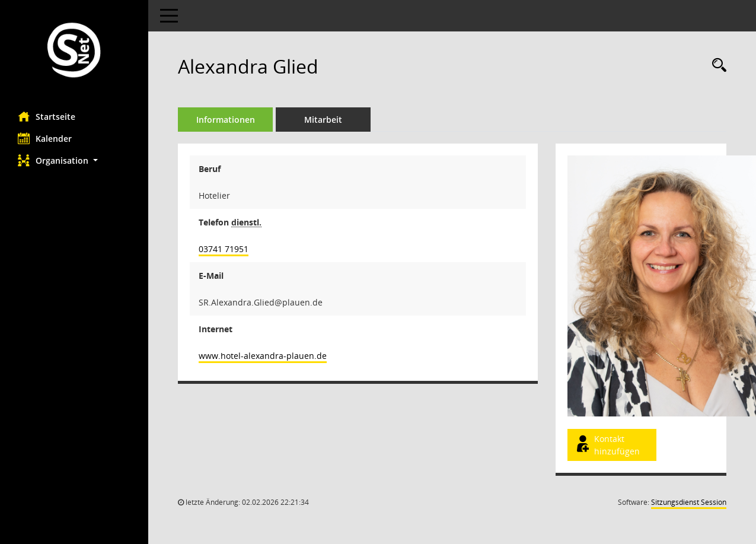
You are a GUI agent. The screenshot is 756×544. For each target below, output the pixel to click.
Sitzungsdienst (689, 502)
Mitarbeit (323, 120)
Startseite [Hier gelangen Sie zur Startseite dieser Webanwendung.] (47, 116)
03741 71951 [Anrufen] (224, 249)
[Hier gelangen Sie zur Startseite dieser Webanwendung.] (74, 51)
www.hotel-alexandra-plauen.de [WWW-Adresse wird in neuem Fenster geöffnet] (263, 356)
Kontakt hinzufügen (607, 445)
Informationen (226, 120)
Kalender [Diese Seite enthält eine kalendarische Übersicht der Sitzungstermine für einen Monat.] (45, 138)
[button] (74, 160)
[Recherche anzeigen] (716, 66)
